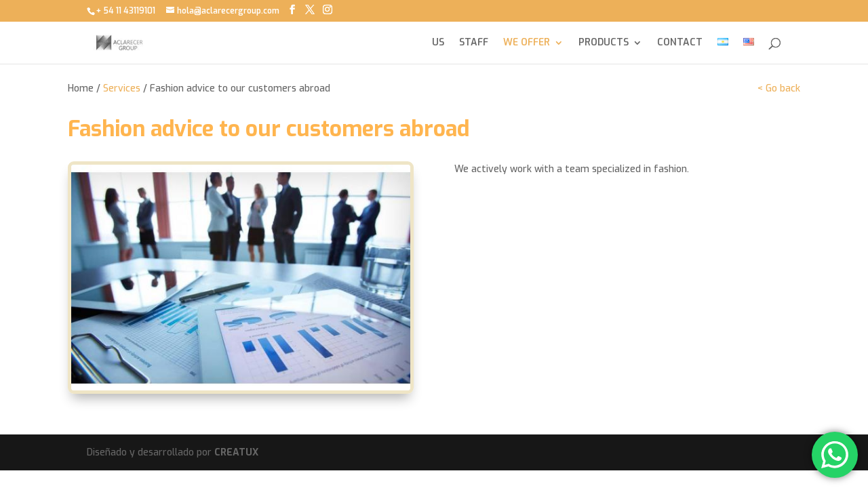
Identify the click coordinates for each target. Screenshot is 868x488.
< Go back (779, 88)
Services (122, 88)
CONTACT (680, 43)
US (438, 43)
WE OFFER (527, 43)
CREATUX (236, 452)
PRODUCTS (604, 43)
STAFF (474, 43)
